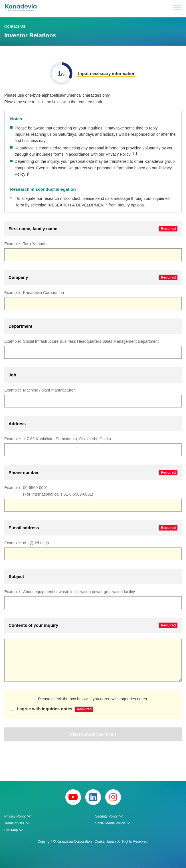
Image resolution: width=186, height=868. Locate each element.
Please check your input (93, 734)
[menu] (177, 7)
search (165, 7)
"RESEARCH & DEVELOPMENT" (77, 205)
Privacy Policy (118, 154)
